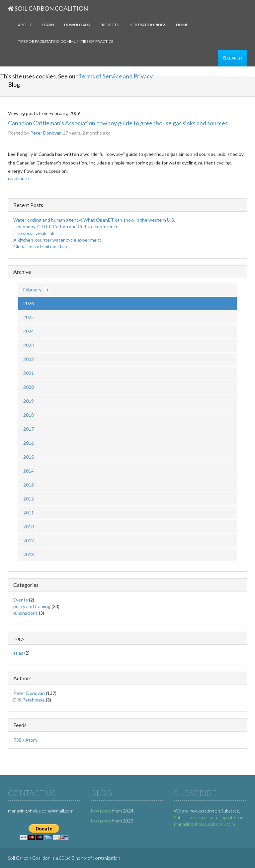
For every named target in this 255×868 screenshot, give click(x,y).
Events (21, 600)
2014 (29, 471)
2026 (29, 303)
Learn (48, 25)
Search (232, 58)
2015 (29, 457)
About (25, 25)
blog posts (101, 811)
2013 (29, 485)
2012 (29, 499)
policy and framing (32, 606)
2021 (29, 373)
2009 (29, 541)
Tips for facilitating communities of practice (66, 41)
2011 (29, 513)
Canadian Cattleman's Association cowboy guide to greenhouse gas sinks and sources (118, 123)
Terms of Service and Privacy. (116, 76)
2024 (29, 331)
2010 (29, 527)
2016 (29, 443)
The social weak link (34, 233)
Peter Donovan (46, 133)
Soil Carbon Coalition (48, 8)
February (37, 290)
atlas (18, 653)
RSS (17, 740)
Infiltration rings (147, 25)
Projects (109, 25)
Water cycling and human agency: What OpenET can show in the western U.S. (94, 220)
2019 (29, 401)
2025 (29, 317)
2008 (29, 554)
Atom (31, 740)
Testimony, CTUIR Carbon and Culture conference (66, 226)
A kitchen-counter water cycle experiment (57, 240)
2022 (29, 359)
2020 (29, 387)
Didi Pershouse (29, 700)
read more (18, 178)
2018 (29, 415)
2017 (29, 429)
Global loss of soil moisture (41, 246)
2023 (29, 345)
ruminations (26, 613)
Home (182, 25)
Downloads (77, 25)
